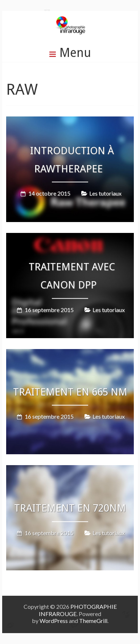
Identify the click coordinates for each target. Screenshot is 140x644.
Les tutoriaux (105, 193)
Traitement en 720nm (70, 508)
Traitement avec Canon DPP (72, 276)
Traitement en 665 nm (70, 392)
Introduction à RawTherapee (72, 159)
